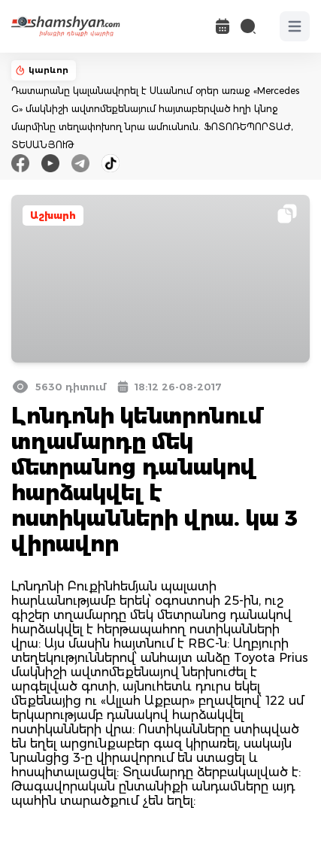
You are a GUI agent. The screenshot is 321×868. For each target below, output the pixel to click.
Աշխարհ (53, 215)
